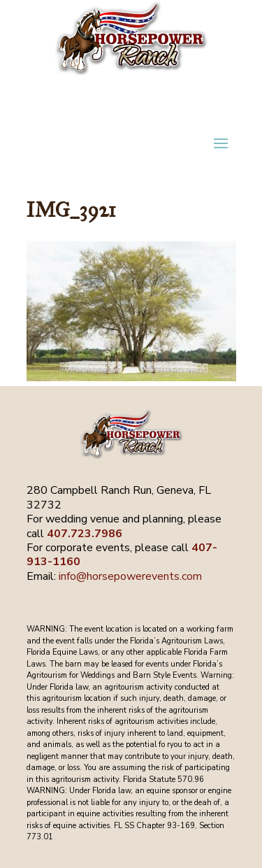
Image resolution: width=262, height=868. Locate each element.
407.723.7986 (85, 534)
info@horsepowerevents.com (130, 576)
